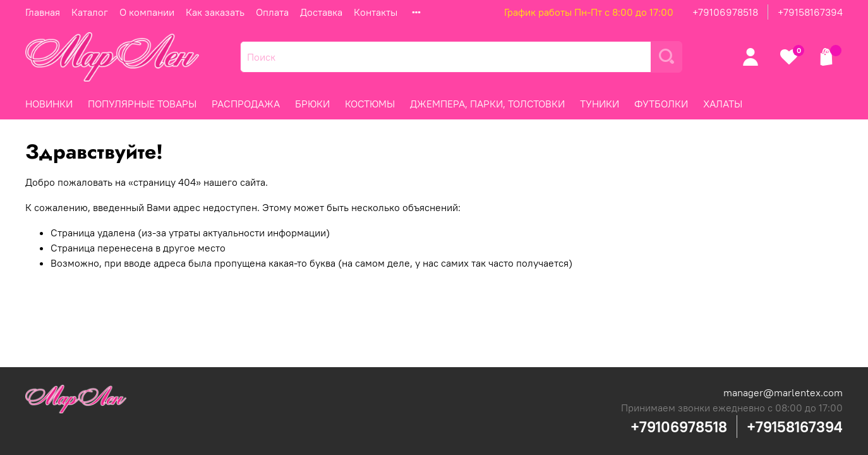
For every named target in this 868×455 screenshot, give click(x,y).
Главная (43, 12)
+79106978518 (725, 12)
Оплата (272, 12)
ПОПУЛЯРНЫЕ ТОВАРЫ (142, 104)
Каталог (90, 12)
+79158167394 (810, 12)
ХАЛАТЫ (723, 104)
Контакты (376, 12)
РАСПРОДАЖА (246, 104)
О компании (147, 12)
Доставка (321, 12)
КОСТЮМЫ (370, 104)
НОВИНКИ (49, 104)
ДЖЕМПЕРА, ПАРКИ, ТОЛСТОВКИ (487, 104)
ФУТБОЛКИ (661, 104)
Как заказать (215, 12)
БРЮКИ (312, 104)
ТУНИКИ (600, 104)
